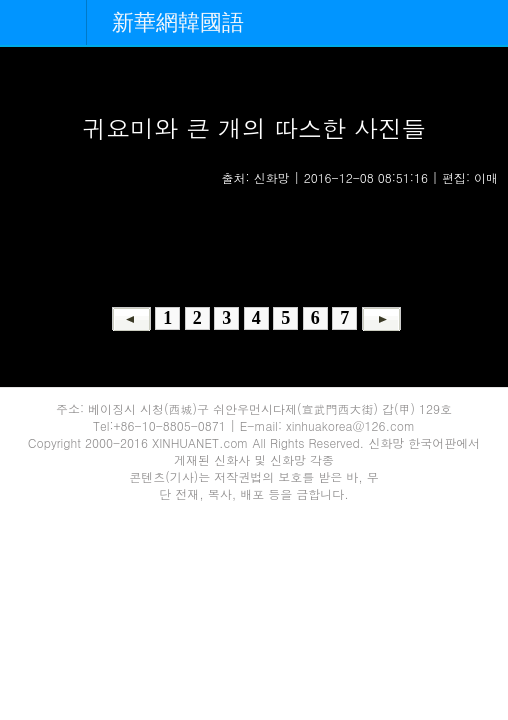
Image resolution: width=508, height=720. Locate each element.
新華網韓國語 (178, 22)
